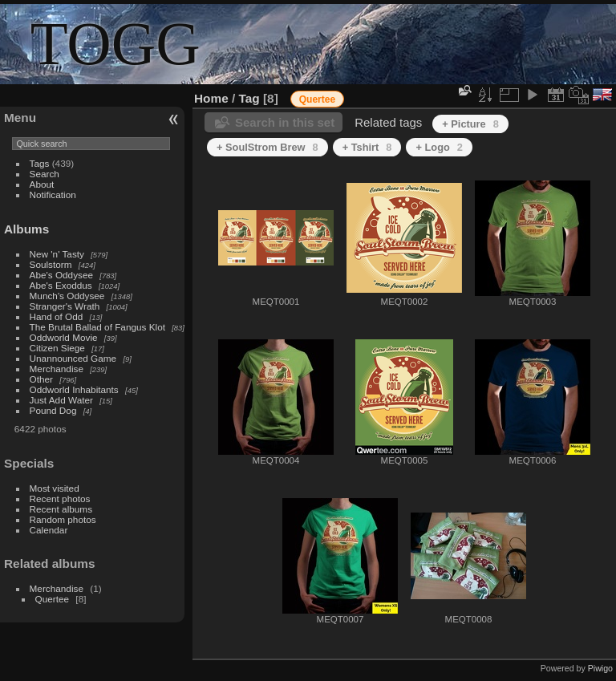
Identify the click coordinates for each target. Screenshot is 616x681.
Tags (40, 163)
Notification (53, 195)
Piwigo (600, 668)
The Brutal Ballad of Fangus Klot (97, 327)
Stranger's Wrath (65, 306)
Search (45, 174)
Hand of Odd (57, 316)
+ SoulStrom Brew (267, 147)
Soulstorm (51, 264)
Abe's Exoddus (61, 285)
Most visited (55, 488)
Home (211, 98)
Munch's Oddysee (67, 296)
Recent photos (60, 499)
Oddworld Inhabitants (74, 389)
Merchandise (57, 369)
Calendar (49, 530)
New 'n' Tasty (57, 254)
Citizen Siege (57, 348)
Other (41, 379)
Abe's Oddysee (61, 275)
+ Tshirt (367, 147)
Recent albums (61, 509)
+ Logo (439, 147)
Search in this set (285, 122)
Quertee (53, 599)
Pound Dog (53, 410)
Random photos (63, 519)
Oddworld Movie (64, 337)
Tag (249, 98)
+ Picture (470, 124)
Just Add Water (61, 400)
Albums (26, 229)
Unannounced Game (73, 358)
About (42, 184)
